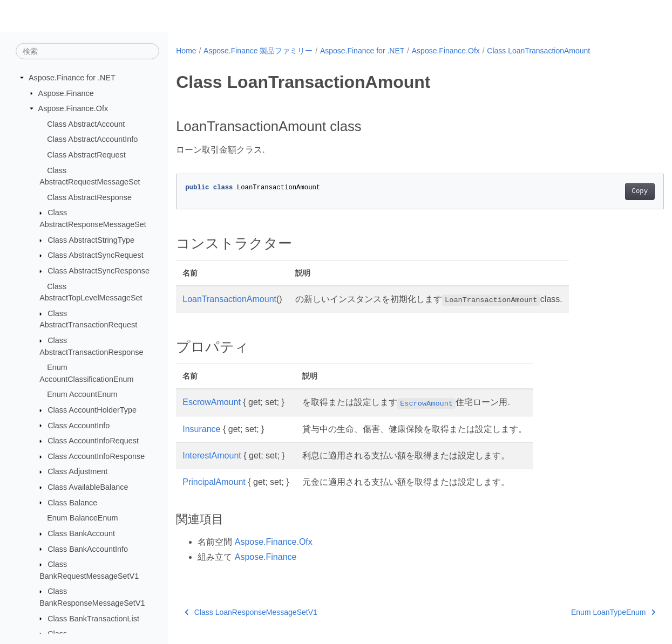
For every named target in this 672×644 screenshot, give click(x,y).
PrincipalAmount (214, 482)
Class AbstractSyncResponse (99, 271)
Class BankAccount (81, 533)
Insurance (201, 429)
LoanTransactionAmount (229, 299)
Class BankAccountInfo (88, 549)
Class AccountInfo (79, 425)
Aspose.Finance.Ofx (73, 108)
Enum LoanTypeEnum (579, 612)
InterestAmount (212, 455)
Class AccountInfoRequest (93, 441)
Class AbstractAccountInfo (92, 139)
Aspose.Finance (66, 93)
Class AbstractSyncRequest (96, 255)
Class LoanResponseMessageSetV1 (251, 612)
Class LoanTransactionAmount (538, 51)
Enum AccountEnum (82, 394)
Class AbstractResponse (89, 197)
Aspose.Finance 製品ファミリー (258, 51)
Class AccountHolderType (92, 410)
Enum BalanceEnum (82, 518)
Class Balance (72, 502)
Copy (606, 191)
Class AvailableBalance (88, 487)
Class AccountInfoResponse (96, 456)
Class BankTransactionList (93, 618)
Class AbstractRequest (86, 155)
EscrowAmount (212, 402)
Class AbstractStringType (91, 240)
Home (186, 51)
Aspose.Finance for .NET (72, 78)
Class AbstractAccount (86, 124)
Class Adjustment (77, 471)
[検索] (87, 51)
